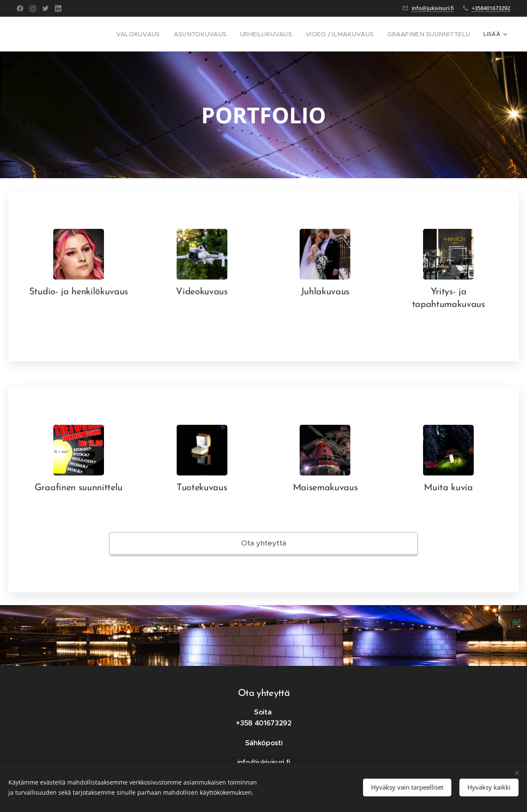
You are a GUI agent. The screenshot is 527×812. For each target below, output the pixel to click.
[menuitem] (74, 34)
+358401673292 (491, 8)
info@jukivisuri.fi (433, 8)
